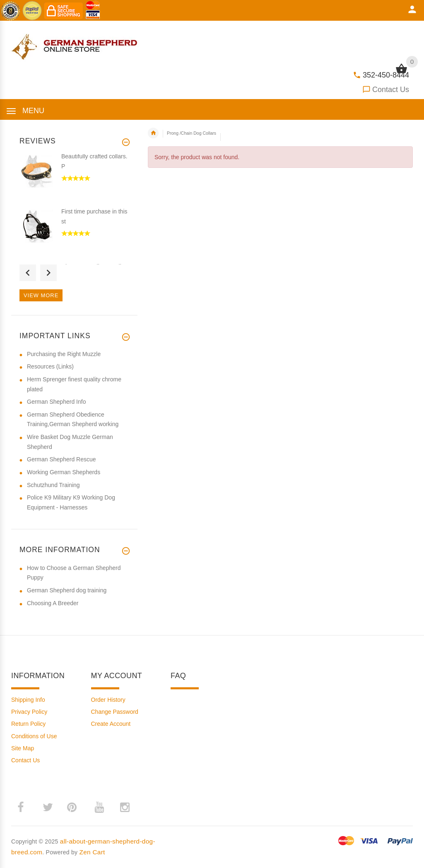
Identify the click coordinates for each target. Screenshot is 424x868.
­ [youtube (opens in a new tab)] (99, 807)
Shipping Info (28, 700)
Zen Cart (92, 852)
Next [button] (48, 273)
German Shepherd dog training (67, 590)
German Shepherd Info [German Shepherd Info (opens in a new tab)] (56, 402)
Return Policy (28, 724)
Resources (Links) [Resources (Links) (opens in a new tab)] (50, 366)
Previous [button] (28, 273)
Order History (108, 700)
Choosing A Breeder (53, 603)
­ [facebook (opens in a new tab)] (25, 807)
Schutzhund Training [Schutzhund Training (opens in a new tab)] (53, 485)
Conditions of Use (34, 736)
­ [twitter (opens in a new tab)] (48, 807)
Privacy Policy (29, 712)
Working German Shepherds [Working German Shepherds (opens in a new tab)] (64, 472)
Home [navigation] (153, 133)
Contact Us (391, 90)
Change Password (115, 712)
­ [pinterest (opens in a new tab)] (78, 807)
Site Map (23, 748)
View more (41, 295)
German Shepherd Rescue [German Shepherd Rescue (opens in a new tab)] (61, 459)
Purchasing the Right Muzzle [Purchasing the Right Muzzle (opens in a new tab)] (64, 354)
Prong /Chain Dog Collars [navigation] (192, 133)
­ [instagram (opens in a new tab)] (125, 807)
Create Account (111, 724)
